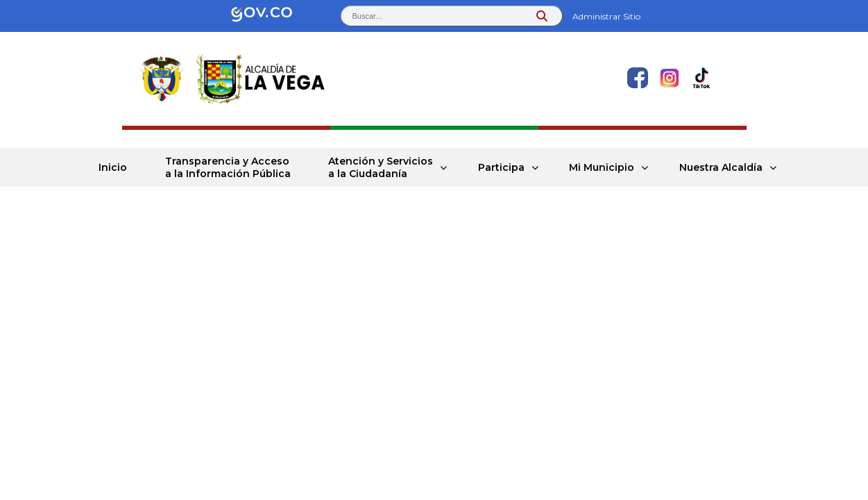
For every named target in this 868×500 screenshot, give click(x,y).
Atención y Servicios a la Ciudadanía (381, 167)
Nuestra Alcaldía (721, 167)
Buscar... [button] (367, 16)
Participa (501, 167)
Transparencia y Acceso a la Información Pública (228, 167)
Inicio (113, 167)
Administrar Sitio (606, 16)
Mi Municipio (602, 167)
